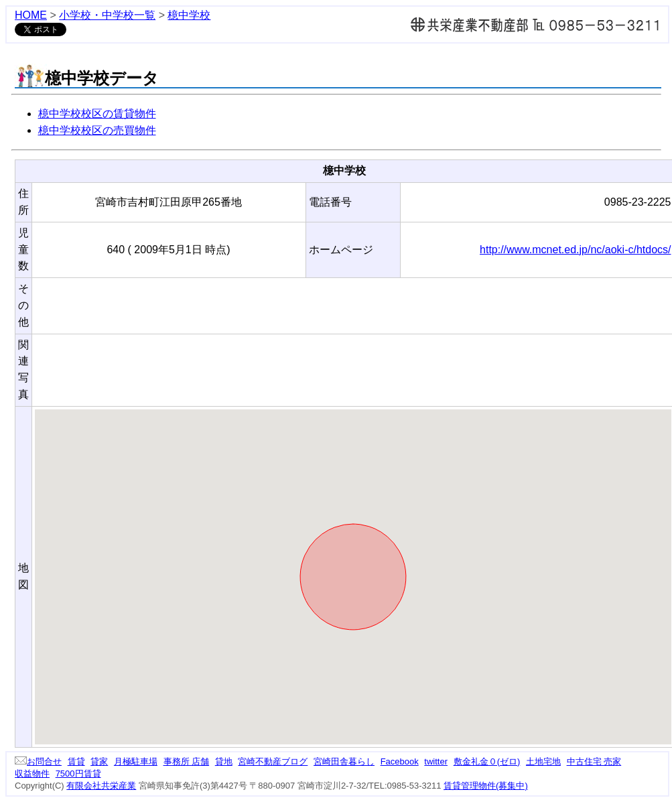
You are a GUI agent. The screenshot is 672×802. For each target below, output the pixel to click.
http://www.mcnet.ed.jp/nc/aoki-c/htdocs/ (575, 250)
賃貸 (76, 761)
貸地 (224, 761)
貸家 (99, 761)
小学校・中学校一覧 (107, 15)
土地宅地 (543, 761)
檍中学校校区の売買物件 (97, 130)
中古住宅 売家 (594, 761)
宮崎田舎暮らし (344, 761)
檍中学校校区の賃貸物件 (97, 114)
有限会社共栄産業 (101, 786)
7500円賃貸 (78, 774)
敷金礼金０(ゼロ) (487, 761)
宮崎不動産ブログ (273, 761)
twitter (436, 761)
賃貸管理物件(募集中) (486, 786)
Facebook (400, 761)
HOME (31, 15)
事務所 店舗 (187, 761)
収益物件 (32, 774)
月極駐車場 (136, 761)
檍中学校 (189, 15)
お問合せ (38, 761)
